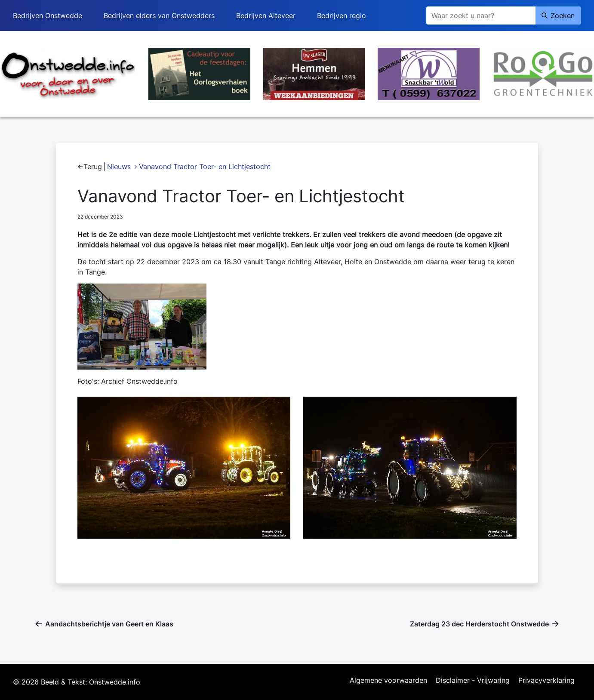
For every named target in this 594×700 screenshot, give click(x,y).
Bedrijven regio (342, 15)
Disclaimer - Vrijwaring (473, 681)
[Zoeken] (481, 15)
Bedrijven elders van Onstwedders (159, 15)
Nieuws (119, 167)
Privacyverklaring (546, 681)
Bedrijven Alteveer (266, 15)
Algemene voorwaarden (388, 681)
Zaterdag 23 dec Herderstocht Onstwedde (479, 624)
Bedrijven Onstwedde (48, 15)
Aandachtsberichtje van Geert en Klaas (109, 624)
